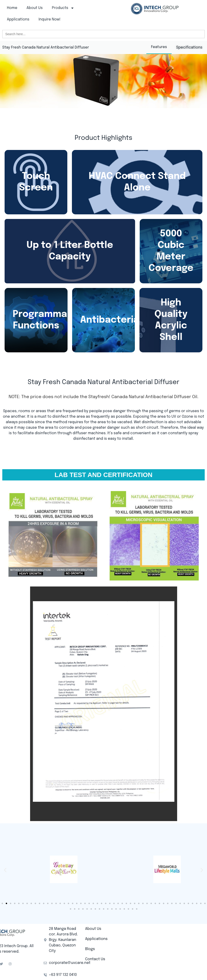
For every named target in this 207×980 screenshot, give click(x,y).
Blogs (90, 949)
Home (12, 8)
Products (63, 8)
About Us (34, 8)
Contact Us (95, 959)
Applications (18, 19)
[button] (5, 870)
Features (159, 47)
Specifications (189, 47)
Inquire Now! (50, 19)
